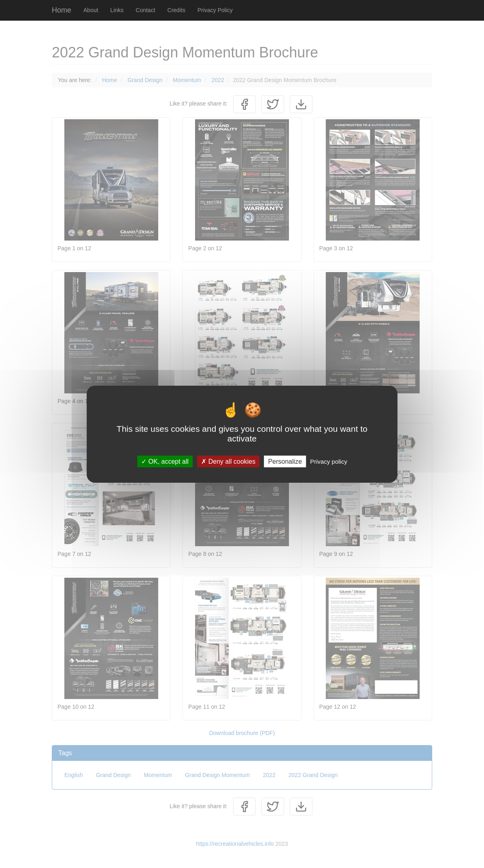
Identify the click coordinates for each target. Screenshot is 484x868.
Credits (176, 10)
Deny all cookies (228, 461)
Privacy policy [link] (329, 461)
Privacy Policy (215, 10)
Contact (145, 10)
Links (117, 10)
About (91, 10)
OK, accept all (165, 461)
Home (62, 10)
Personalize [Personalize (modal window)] (285, 461)
